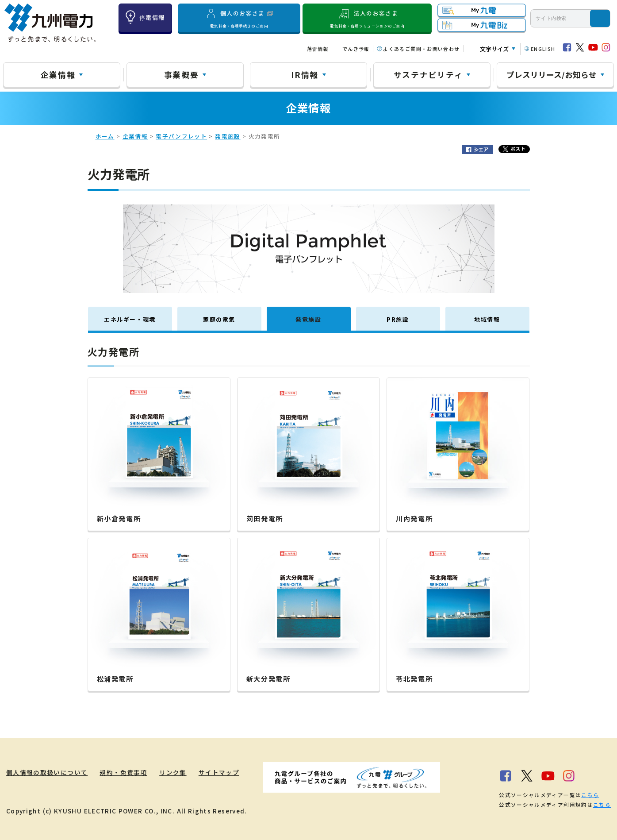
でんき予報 (356, 49)
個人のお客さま (239, 18)
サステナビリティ (428, 74)
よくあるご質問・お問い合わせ (421, 49)
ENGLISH (543, 49)
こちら (590, 795)
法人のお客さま (367, 18)
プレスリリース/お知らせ (552, 74)
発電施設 (228, 136)
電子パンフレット (181, 136)
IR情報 (305, 74)
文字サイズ (494, 49)
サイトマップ (219, 772)
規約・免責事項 (123, 772)
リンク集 (173, 772)
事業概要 (182, 74)
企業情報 (58, 74)
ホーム (105, 136)
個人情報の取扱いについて (47, 772)
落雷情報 (318, 49)
